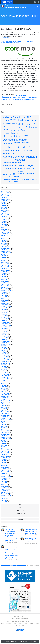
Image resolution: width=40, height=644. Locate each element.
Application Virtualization (14, 117)
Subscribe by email (20, 513)
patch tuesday (26, 143)
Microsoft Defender (10, 133)
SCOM (21, 147)
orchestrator (17, 143)
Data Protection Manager (10, 123)
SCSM (29, 147)
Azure (6, 120)
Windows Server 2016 (10, 182)
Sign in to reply (14, 565)
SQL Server (27, 150)
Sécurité (15, 151)
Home (3, 41)
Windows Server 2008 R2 (11, 177)
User (38, 2)
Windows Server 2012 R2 (29, 179)
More (28, 7)
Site (32, 2)
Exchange (33, 127)
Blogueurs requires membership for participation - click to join (20, 641)
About (20, 508)
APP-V (30, 117)
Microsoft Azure (19, 130)
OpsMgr (7, 143)
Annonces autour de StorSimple (19, 16)
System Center (9, 153)
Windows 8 (31, 174)
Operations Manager (15, 140)
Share (20, 516)
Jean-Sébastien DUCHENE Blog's (23, 41)
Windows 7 (21, 174)
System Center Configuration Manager (20, 158)
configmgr (30, 121)
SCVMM (6, 150)
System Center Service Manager (18, 165)
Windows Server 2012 (11, 179)
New (37, 6)
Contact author (20, 510)
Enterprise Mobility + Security (17, 127)
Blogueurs (9, 41)
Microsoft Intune (12, 136)
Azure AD (13, 120)
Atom (20, 522)
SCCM (7, 147)
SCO (14, 146)
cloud (20, 120)
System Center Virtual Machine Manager (20, 170)
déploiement (25, 124)
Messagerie (6, 129)
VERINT (22, 627)
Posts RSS (20, 519)
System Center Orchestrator (12, 163)
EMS (4, 127)
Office (26, 136)
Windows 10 (9, 174)
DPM (34, 123)
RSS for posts (5, 38)
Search (35, 2)
